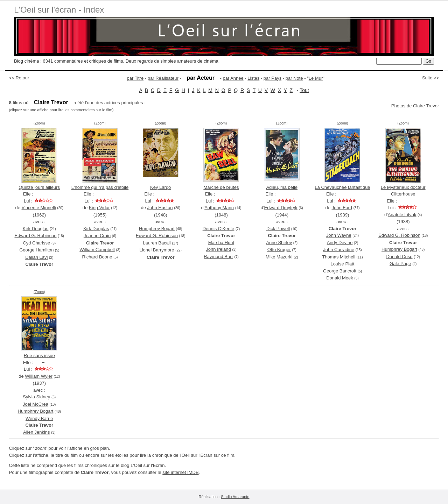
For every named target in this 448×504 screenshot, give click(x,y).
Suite (427, 78)
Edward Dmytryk (281, 208)
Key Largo (160, 187)
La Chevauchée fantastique (342, 187)
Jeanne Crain (97, 236)
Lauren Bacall (157, 243)
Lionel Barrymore (157, 250)
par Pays (272, 78)
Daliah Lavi (36, 257)
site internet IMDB (180, 472)
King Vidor (99, 208)
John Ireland (218, 249)
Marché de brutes (221, 187)
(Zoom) (39, 123)
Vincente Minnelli (39, 208)
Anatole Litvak (402, 215)
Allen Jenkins (37, 432)
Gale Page (400, 264)
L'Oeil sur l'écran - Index (59, 10)
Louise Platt (343, 264)
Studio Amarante (235, 497)
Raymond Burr (218, 257)
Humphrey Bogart (157, 229)
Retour (22, 78)
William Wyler (39, 376)
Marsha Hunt (221, 243)
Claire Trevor (426, 106)
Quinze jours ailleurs (39, 187)
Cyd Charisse (36, 243)
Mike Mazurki (279, 257)
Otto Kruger (279, 250)
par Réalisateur (163, 78)
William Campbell (97, 250)
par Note (294, 78)
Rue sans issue (39, 356)
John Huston (160, 208)
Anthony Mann (219, 208)
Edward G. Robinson (36, 236)
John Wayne (339, 235)
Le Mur (316, 78)
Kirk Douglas (36, 229)
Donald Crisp (399, 257)
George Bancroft (340, 271)
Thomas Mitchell (339, 257)
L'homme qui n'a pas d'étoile (100, 187)
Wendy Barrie (39, 418)
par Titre (135, 78)
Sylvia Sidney (36, 397)
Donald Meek (340, 278)
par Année (233, 78)
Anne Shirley (279, 243)
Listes (253, 78)
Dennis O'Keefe (219, 229)
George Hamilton (36, 250)
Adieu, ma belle (282, 187)
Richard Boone (97, 257)
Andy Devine (340, 243)
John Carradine (339, 250)
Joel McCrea (36, 404)
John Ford (342, 208)
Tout (304, 90)
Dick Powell (278, 229)
